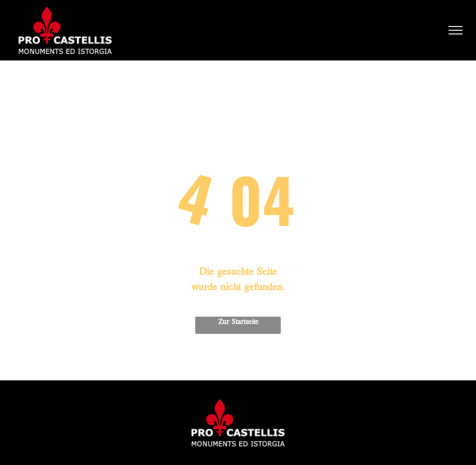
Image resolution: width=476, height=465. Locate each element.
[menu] (456, 30)
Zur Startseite (238, 322)
